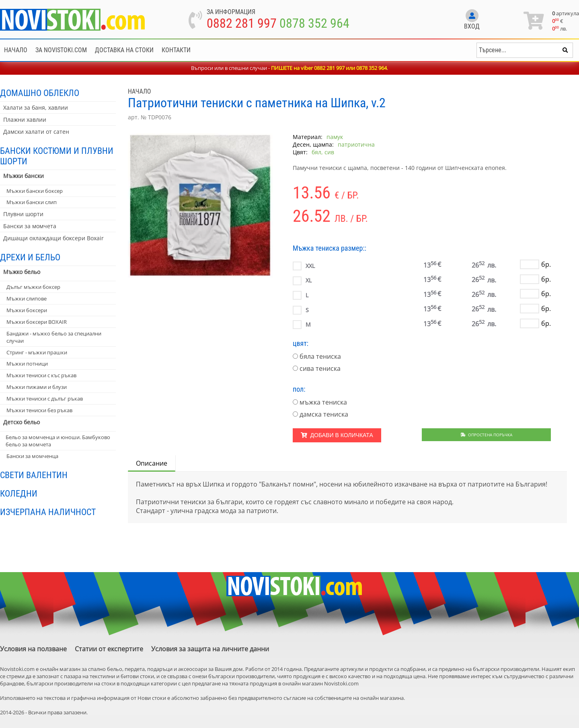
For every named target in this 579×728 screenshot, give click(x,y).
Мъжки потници (27, 364)
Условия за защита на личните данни (210, 649)
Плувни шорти (23, 214)
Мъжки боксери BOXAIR (37, 322)
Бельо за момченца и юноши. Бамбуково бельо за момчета (58, 441)
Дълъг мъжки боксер (33, 287)
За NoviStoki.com (61, 50)
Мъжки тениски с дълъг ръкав (45, 399)
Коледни (19, 493)
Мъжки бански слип (32, 202)
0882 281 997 (242, 23)
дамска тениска (324, 414)
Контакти (176, 50)
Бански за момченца (32, 456)
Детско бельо (22, 422)
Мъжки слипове (27, 299)
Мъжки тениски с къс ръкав (41, 375)
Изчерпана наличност (48, 512)
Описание (152, 463)
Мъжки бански (24, 176)
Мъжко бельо (22, 272)
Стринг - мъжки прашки (37, 352)
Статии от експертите (109, 649)
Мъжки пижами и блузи (37, 387)
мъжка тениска (323, 402)
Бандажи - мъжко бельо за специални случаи (54, 337)
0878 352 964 (314, 23)
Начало (16, 50)
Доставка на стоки (124, 50)
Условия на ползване (33, 649)
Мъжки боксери (27, 310)
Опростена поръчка (486, 435)
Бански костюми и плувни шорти (57, 156)
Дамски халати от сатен (36, 132)
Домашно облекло (40, 93)
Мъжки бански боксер (35, 191)
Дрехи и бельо (30, 257)
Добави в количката (337, 435)
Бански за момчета (30, 226)
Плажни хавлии (25, 120)
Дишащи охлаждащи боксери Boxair (53, 238)
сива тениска (320, 368)
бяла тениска (320, 356)
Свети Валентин (34, 475)
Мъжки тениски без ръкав (39, 410)
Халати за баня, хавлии (36, 107)
